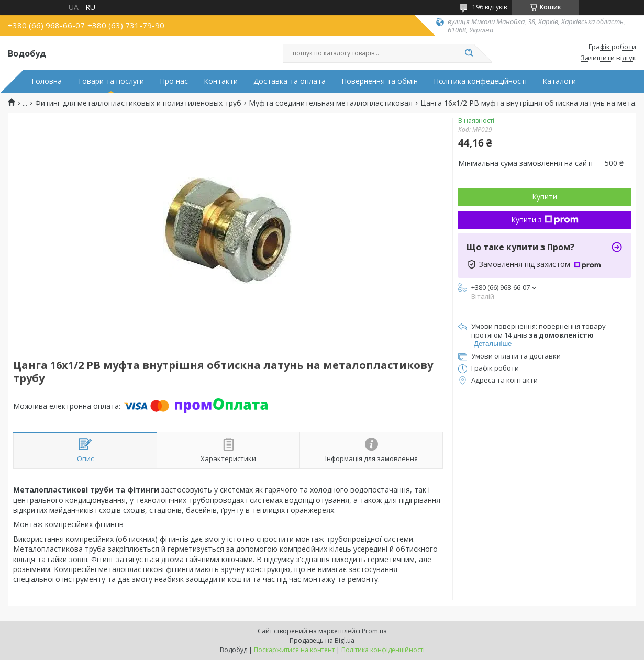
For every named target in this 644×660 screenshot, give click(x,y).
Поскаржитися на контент (294, 650)
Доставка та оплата (290, 81)
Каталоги (559, 81)
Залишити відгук (608, 58)
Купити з (545, 220)
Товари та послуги (111, 81)
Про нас (174, 81)
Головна (47, 81)
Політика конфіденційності (383, 650)
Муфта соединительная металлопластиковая (331, 103)
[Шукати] (469, 53)
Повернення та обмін (380, 81)
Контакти (221, 81)
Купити (545, 197)
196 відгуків (490, 7)
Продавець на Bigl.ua (322, 640)
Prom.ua (374, 631)
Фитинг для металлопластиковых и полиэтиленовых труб (138, 103)
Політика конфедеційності (480, 81)
